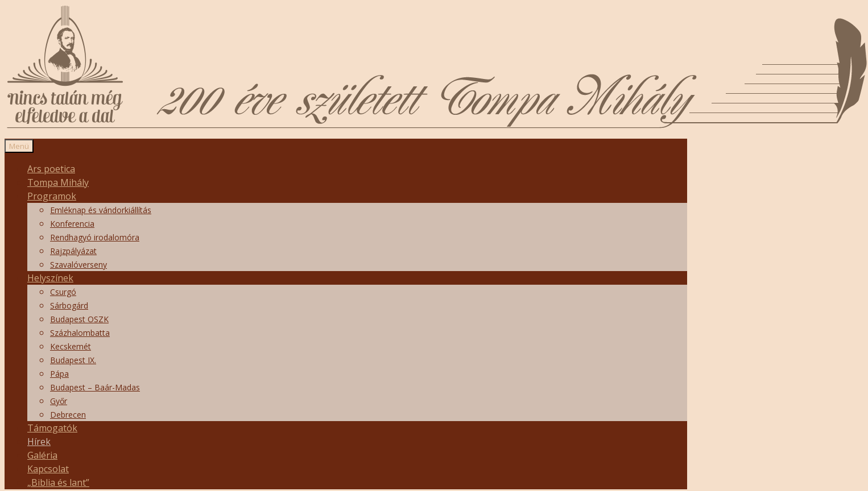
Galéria (42, 455)
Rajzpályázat (73, 251)
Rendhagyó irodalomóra (95, 237)
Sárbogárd (69, 305)
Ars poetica (51, 169)
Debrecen (68, 415)
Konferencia (72, 224)
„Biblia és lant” (58, 482)
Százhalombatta (80, 333)
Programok (52, 196)
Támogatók (52, 428)
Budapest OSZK (79, 319)
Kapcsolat (48, 469)
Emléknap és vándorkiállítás (101, 210)
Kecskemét (71, 346)
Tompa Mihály (58, 182)
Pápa (59, 374)
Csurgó (63, 292)
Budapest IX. (73, 360)
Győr (59, 401)
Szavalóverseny (78, 265)
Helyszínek (50, 278)
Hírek (39, 442)
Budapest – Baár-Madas (95, 387)
